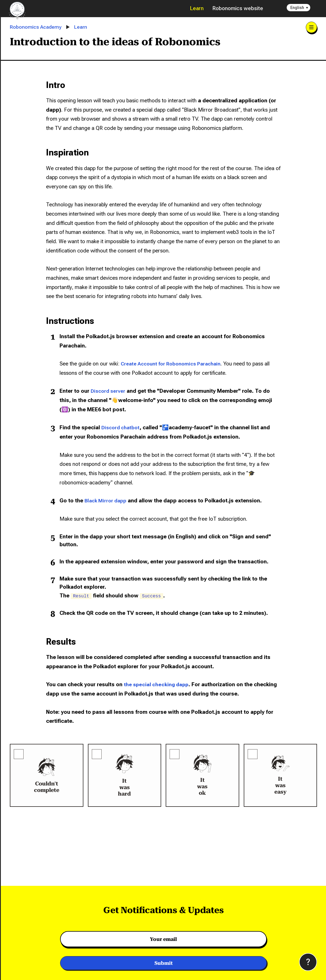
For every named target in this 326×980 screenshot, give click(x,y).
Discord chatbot (122, 427)
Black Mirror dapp (107, 501)
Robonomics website (238, 8)
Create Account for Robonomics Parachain (174, 364)
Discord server (109, 391)
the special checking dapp (157, 684)
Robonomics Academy (37, 27)
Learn (197, 8)
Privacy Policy (241, 966)
